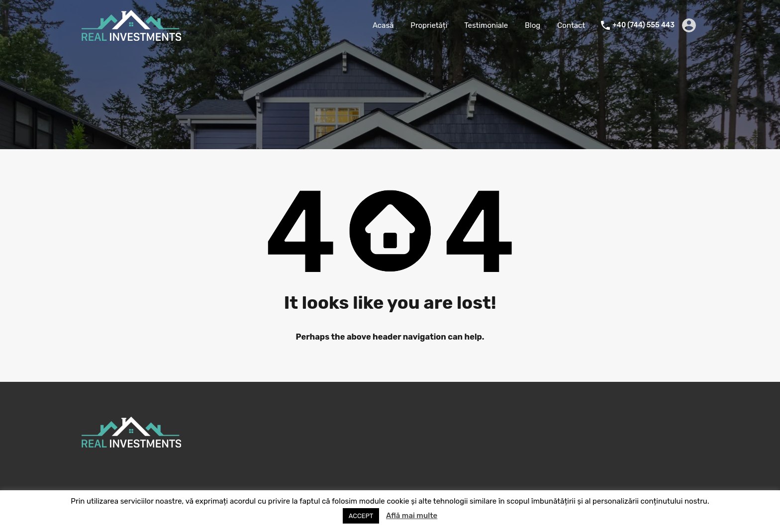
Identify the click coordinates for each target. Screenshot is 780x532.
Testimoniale (486, 25)
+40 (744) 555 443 (643, 25)
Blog (533, 25)
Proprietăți (429, 25)
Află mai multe (412, 516)
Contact (571, 25)
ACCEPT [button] (361, 516)
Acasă (383, 25)
